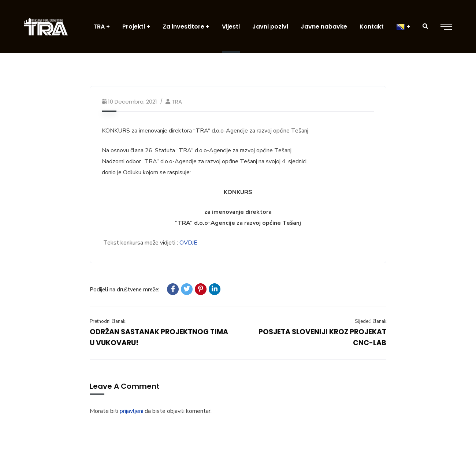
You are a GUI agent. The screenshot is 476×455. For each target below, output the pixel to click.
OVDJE (188, 243)
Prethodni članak (107, 321)
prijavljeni (131, 411)
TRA (177, 102)
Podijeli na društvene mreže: (124, 290)
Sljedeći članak (371, 321)
